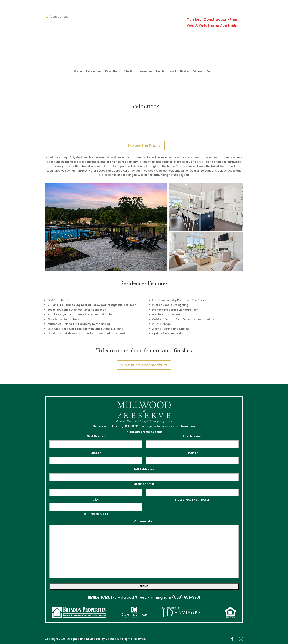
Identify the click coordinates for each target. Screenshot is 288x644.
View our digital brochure (144, 365)
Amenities (146, 72)
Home (78, 72)
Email (96, 453)
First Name (96, 437)
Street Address (144, 484)
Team (210, 72)
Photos (184, 72)
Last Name (192, 437)
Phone (192, 453)
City (96, 500)
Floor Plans (113, 72)
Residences (94, 72)
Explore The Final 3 (144, 145)
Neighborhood (166, 72)
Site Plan (130, 72)
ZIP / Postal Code (96, 514)
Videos (198, 72)
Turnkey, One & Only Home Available (212, 23)
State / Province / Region (192, 500)
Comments (144, 521)
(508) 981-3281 (186, 597)
